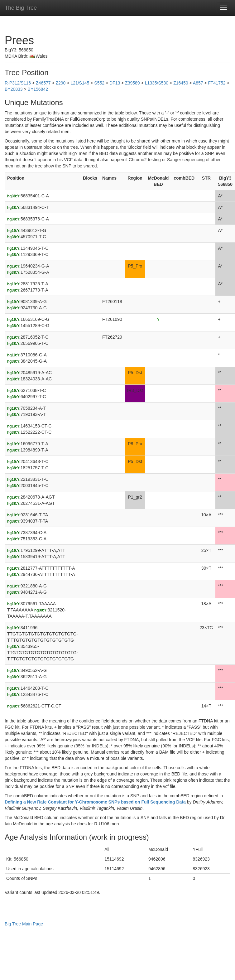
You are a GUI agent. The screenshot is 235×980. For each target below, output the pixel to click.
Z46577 (43, 83)
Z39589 (132, 83)
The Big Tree (21, 8)
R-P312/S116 (18, 83)
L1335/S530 (157, 83)
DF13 (115, 83)
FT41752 (217, 83)
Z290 (60, 83)
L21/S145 (80, 83)
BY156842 (38, 89)
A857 (198, 83)
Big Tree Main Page (24, 924)
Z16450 (181, 83)
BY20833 (14, 89)
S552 (99, 83)
